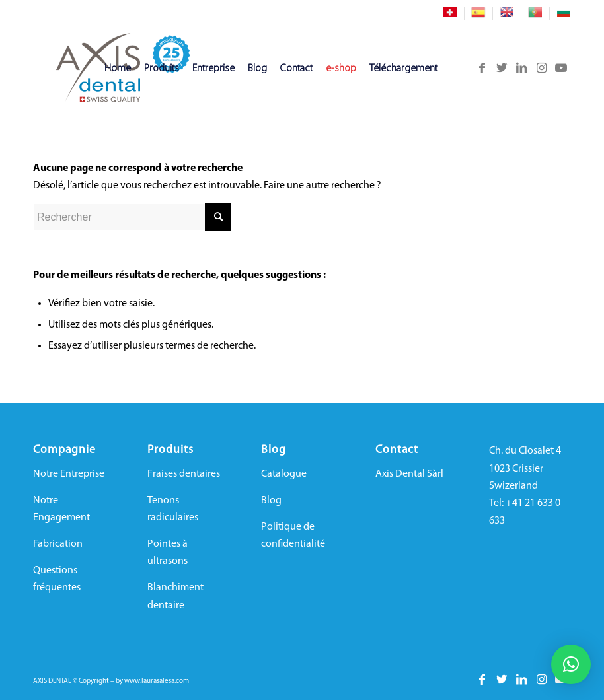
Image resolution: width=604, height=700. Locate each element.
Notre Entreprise (69, 474)
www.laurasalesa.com (157, 681)
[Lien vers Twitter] (502, 68)
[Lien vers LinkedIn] (521, 68)
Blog (271, 501)
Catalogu (281, 474)
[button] (571, 664)
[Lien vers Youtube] (561, 68)
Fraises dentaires (184, 474)
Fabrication (58, 544)
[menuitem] (450, 13)
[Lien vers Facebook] (482, 68)
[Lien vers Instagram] (541, 68)
